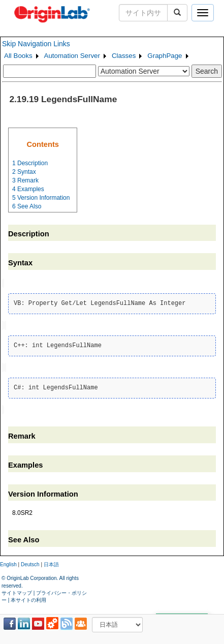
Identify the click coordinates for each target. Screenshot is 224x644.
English (8, 562)
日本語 (51, 562)
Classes (124, 56)
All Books (18, 56)
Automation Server (72, 56)
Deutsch (30, 562)
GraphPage (165, 56)
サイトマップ (17, 590)
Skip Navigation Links (36, 44)
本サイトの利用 (28, 598)
